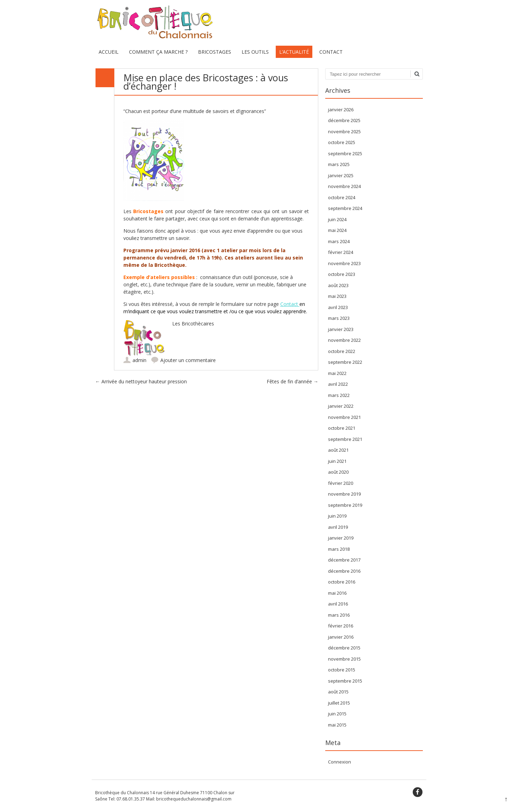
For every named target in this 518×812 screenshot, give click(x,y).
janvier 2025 (341, 175)
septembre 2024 (345, 208)
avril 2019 (338, 527)
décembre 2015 (344, 648)
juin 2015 (337, 714)
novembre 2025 (344, 131)
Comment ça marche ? (158, 52)
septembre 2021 (345, 439)
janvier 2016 (341, 637)
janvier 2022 (341, 406)
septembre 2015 (345, 681)
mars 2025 (339, 164)
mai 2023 (337, 296)
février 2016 (341, 626)
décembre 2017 (344, 560)
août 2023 (338, 285)
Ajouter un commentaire (188, 360)
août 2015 (338, 692)
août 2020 (338, 472)
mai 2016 (337, 593)
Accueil (109, 52)
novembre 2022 (344, 340)
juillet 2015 (339, 703)
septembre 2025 (345, 153)
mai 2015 (337, 725)
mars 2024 (339, 241)
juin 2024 (337, 219)
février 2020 (341, 483)
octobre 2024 (342, 197)
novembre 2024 (344, 186)
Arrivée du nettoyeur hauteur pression (141, 381)
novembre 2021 (344, 417)
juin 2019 (337, 516)
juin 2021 (337, 461)
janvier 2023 (341, 329)
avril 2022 (338, 384)
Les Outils (255, 52)
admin (139, 360)
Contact (331, 52)
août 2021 (338, 450)
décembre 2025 (344, 120)
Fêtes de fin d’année (292, 381)
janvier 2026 (341, 110)
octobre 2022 (342, 351)
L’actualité (294, 52)
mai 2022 (337, 373)
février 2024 (341, 252)
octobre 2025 (342, 142)
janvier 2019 (341, 538)
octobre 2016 (342, 582)
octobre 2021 (342, 428)
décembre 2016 (344, 571)
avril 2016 (338, 604)
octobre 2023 (342, 274)
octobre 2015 (342, 670)
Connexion (340, 762)
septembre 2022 (345, 362)
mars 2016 (339, 615)
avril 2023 (338, 307)
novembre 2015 (344, 659)
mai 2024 (337, 230)
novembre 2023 (344, 263)
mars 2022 (339, 395)
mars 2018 (339, 549)
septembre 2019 (345, 505)
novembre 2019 (344, 494)
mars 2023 (339, 318)
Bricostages (215, 52)
